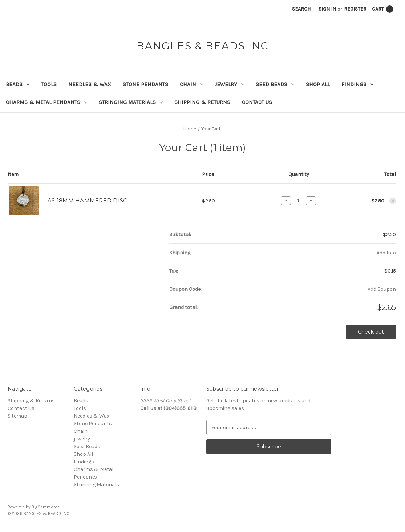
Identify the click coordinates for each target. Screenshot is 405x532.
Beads (18, 84)
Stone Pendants (145, 84)
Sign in (327, 9)
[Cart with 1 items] (383, 9)
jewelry (229, 84)
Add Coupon (382, 289)
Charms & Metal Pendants (46, 102)
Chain (191, 84)
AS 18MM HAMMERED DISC (87, 200)
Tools (49, 84)
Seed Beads (275, 84)
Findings (357, 84)
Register (355, 9)
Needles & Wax (90, 84)
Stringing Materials (131, 102)
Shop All (318, 84)
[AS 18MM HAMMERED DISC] (298, 201)
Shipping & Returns (202, 102)
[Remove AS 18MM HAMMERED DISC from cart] (393, 201)
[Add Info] (386, 253)
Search (301, 9)
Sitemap (17, 416)
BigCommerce (46, 507)
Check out (371, 332)
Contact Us (257, 102)
